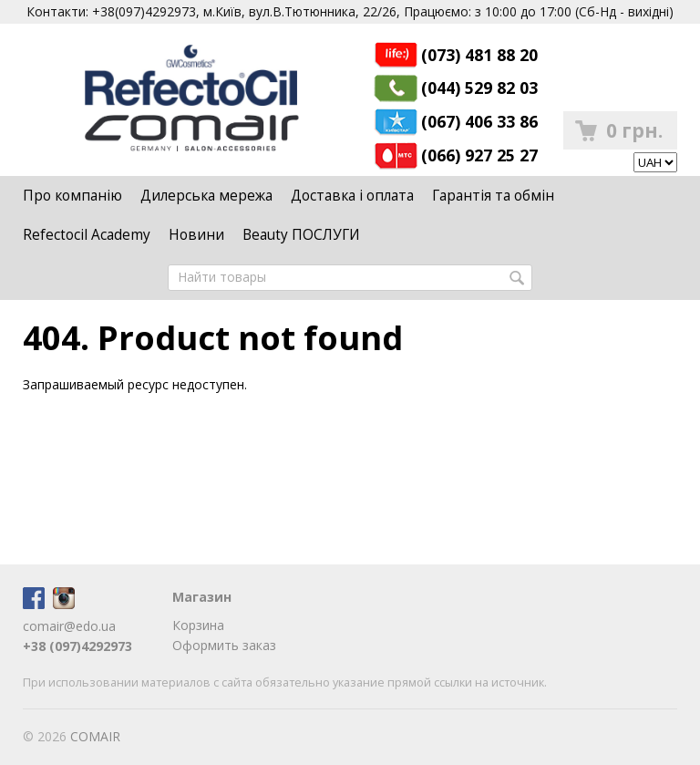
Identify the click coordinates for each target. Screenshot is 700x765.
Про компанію (72, 196)
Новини (196, 235)
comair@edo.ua (69, 626)
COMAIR (95, 736)
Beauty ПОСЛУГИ (301, 235)
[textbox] (350, 278)
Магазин (202, 597)
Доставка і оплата (352, 196)
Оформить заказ (224, 645)
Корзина (198, 625)
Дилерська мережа (206, 196)
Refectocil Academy (87, 235)
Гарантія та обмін (493, 196)
